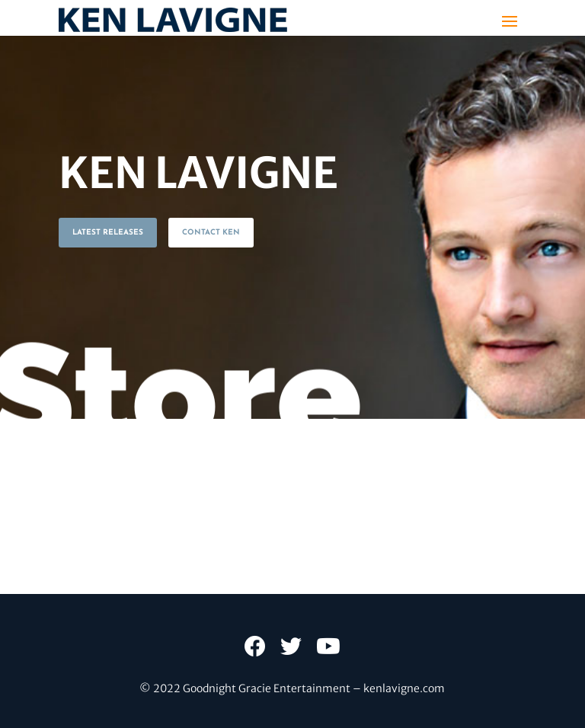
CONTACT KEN (211, 233)
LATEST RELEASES (108, 233)
